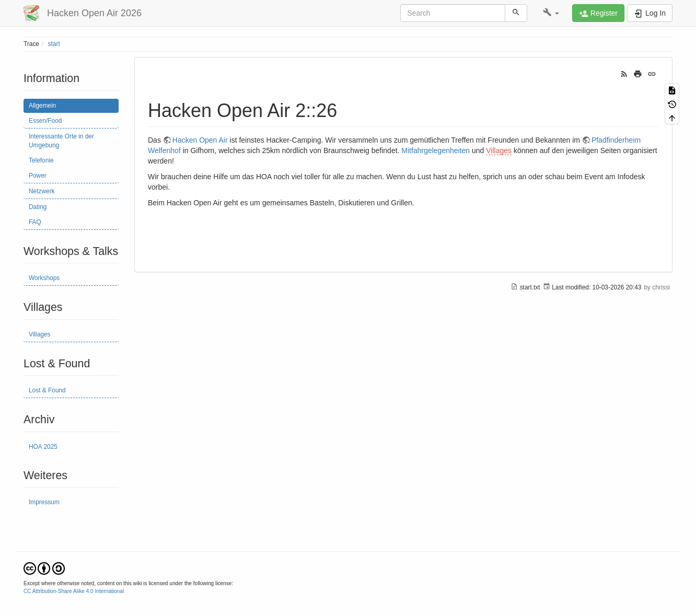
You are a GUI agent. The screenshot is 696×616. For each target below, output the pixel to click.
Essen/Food (45, 121)
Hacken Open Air (200, 140)
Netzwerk (42, 191)
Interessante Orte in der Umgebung (61, 141)
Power (38, 176)
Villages (39, 334)
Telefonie (41, 160)
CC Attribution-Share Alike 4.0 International (74, 591)
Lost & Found (47, 390)
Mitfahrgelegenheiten (436, 150)
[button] (551, 13)
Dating (38, 207)
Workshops (44, 278)
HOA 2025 (43, 447)
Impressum (44, 502)
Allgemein (42, 106)
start (54, 44)
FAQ (35, 222)
